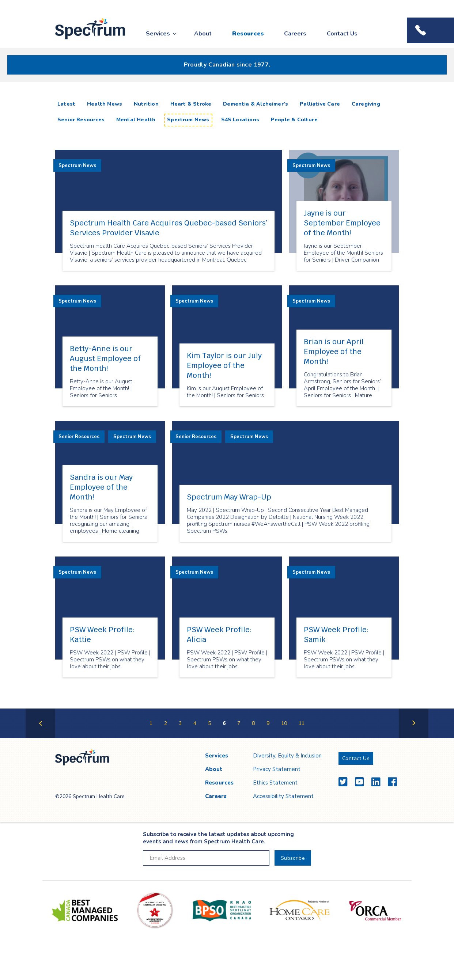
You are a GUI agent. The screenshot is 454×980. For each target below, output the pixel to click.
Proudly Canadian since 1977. (227, 65)
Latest (68, 104)
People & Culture (294, 120)
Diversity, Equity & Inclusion (287, 756)
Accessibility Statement (283, 796)
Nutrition (146, 104)
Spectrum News (188, 120)
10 (284, 723)
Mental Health (136, 120)
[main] (227, 417)
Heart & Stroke (191, 104)
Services (158, 34)
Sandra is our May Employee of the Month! (101, 487)
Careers (295, 34)
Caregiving (366, 104)
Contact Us (342, 34)
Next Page (414, 738)
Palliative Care (320, 104)
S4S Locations (240, 120)
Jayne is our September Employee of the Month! (342, 223)
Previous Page (40, 738)
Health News (105, 104)
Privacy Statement (277, 769)
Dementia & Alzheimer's (256, 104)
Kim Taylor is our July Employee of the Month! (224, 365)
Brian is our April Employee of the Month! (334, 352)
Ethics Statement (275, 783)
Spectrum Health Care (84, 40)
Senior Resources (81, 120)
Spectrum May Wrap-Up (229, 497)
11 (302, 723)
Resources (248, 34)
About (203, 34)
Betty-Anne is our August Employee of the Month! (105, 358)
